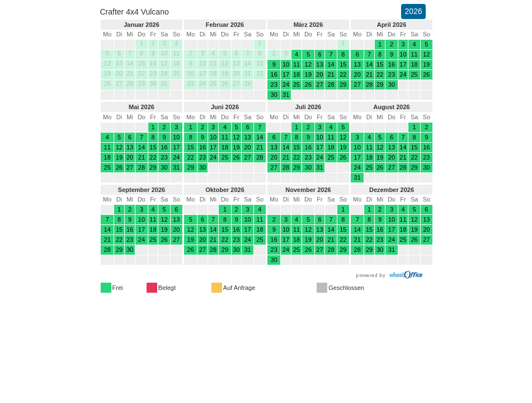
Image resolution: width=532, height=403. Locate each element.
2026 (413, 11)
